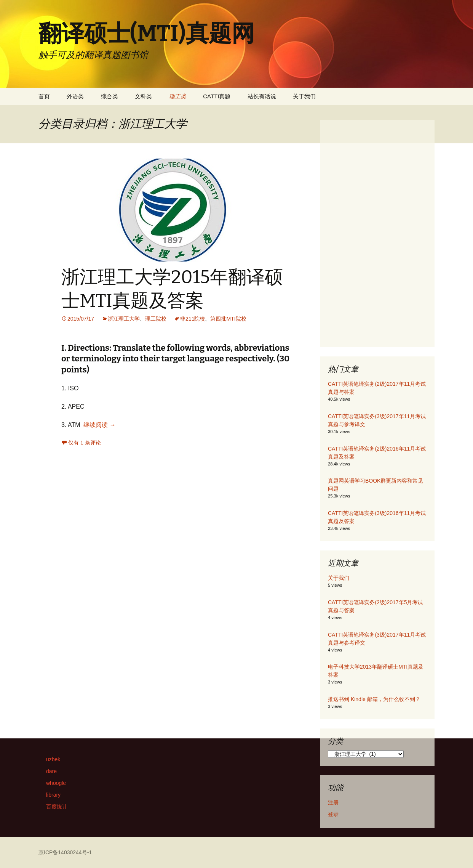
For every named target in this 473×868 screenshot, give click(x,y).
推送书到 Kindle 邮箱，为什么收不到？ (374, 699)
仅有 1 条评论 (85, 443)
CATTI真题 (217, 96)
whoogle (56, 783)
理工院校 (156, 319)
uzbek (53, 759)
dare (51, 771)
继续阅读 (99, 425)
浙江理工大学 (124, 319)
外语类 (75, 96)
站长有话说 (262, 96)
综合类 (109, 96)
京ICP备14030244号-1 (65, 852)
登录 (333, 814)
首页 (44, 96)
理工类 (178, 96)
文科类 (143, 96)
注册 (333, 802)
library (53, 795)
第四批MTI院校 (228, 319)
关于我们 (304, 96)
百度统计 (57, 807)
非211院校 (193, 319)
